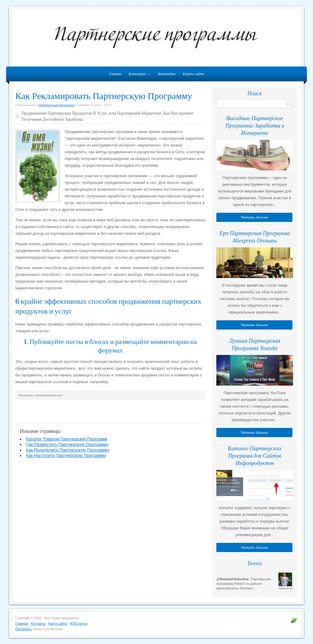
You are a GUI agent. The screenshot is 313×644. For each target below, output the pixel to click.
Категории (138, 75)
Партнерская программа (57, 105)
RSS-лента (79, 623)
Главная (22, 623)
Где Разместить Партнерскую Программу (67, 444)
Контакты (167, 74)
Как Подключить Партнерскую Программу (68, 450)
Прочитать (23, 629)
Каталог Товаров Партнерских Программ (67, 439)
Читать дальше (254, 217)
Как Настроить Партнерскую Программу (66, 455)
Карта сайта (193, 74)
